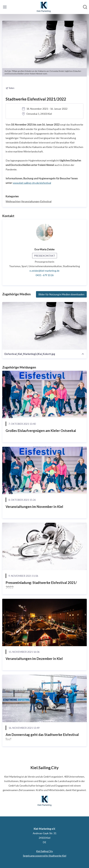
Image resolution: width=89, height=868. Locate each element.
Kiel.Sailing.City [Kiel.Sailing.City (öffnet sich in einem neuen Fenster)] (44, 851)
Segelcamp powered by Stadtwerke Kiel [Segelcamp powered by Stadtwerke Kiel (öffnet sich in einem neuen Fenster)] (45, 856)
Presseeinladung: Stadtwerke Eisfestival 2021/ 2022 (41, 585)
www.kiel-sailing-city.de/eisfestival (32, 183)
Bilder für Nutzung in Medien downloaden (61, 294)
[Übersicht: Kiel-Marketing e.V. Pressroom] (44, 7)
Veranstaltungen (30, 201)
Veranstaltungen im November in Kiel (34, 507)
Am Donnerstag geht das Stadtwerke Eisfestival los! (42, 737)
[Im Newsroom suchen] (85, 7)
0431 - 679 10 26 (45, 275)
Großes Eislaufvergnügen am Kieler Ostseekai (41, 431)
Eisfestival (46, 201)
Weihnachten (13, 201)
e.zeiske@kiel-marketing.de (44, 271)
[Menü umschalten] (5, 7)
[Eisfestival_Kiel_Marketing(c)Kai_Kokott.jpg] (44, 326)
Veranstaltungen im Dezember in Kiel (34, 659)
